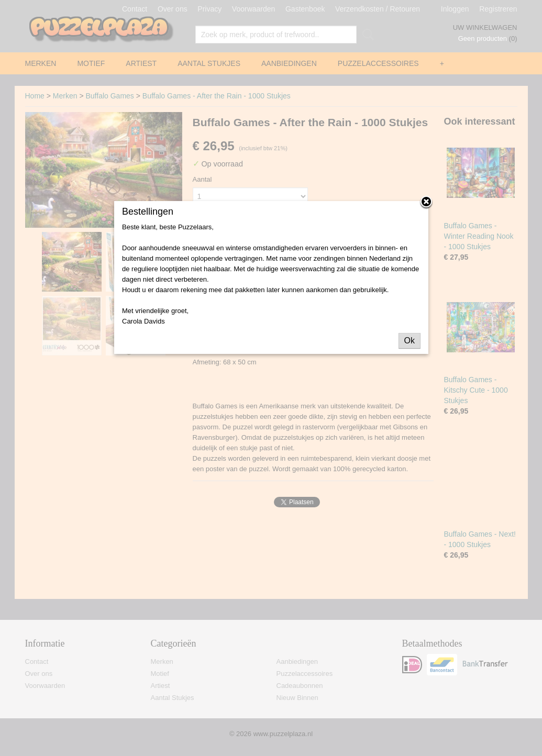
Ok (410, 341)
